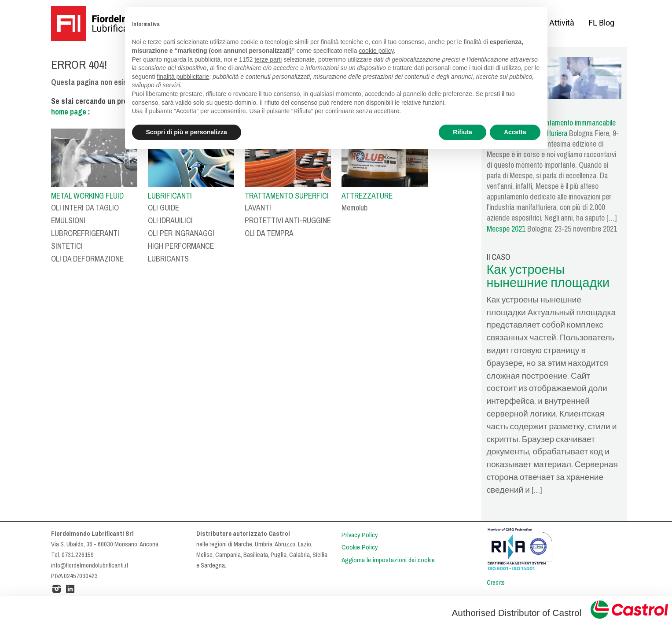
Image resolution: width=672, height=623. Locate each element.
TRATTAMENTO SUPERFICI (287, 196)
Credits (496, 582)
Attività (562, 23)
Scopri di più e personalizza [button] (187, 132)
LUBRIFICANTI (170, 196)
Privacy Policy (360, 535)
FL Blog (601, 23)
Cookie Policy (360, 547)
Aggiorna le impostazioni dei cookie (388, 560)
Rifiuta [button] (463, 132)
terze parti (268, 59)
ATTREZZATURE (367, 196)
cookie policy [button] (376, 51)
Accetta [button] (515, 132)
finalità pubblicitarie (183, 77)
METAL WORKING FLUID (87, 196)
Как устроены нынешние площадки (548, 276)
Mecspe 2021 (506, 229)
